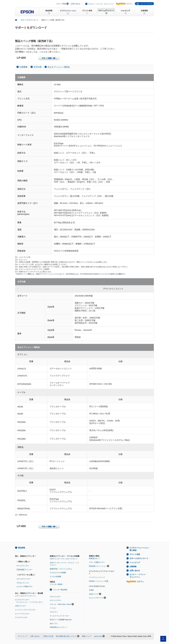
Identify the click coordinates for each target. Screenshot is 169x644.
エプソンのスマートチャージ (25, 596)
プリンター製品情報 (60, 590)
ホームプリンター (23, 566)
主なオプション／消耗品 (59, 67)
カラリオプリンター (24, 579)
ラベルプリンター (21, 617)
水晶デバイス (94, 594)
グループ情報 (61, 4)
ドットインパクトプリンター (25, 610)
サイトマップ (23, 636)
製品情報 (22, 548)
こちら (42, 52)
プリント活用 (135, 554)
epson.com (98, 636)
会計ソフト (54, 623)
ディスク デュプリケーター (60, 616)
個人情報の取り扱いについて (66, 636)
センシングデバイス (96, 598)
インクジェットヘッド (97, 577)
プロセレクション (23, 583)
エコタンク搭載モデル (24, 586)
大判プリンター (21, 606)
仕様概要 (23, 67)
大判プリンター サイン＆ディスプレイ (64, 559)
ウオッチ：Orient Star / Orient (60, 604)
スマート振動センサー (97, 562)
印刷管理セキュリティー (59, 627)
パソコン (53, 608)
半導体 (91, 590)
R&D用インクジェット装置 (99, 581)
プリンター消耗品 (56, 584)
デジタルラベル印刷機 (58, 573)
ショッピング (135, 562)
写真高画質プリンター (24, 570)
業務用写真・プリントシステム (61, 569)
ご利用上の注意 (48, 636)
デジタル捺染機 (55, 576)
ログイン (124, 4)
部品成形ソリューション (98, 566)
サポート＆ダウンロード (29, 20)
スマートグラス (55, 600)
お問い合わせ (76, 4)
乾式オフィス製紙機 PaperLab (61, 620)
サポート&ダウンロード (139, 558)
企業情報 (133, 567)
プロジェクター (55, 597)
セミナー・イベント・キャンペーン (101, 4)
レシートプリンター (22, 614)
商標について (87, 636)
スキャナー (54, 612)
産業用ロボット (95, 558)
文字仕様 (37, 67)
